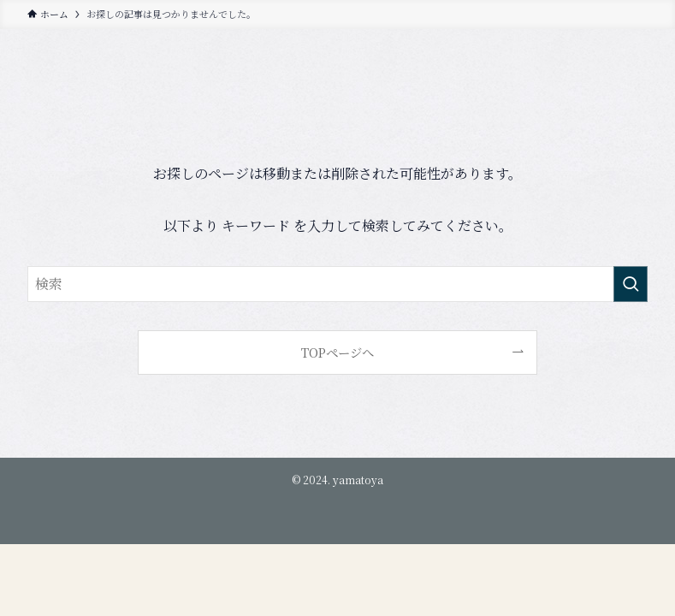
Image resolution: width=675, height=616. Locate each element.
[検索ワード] (338, 284)
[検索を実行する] (631, 284)
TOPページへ (337, 352)
